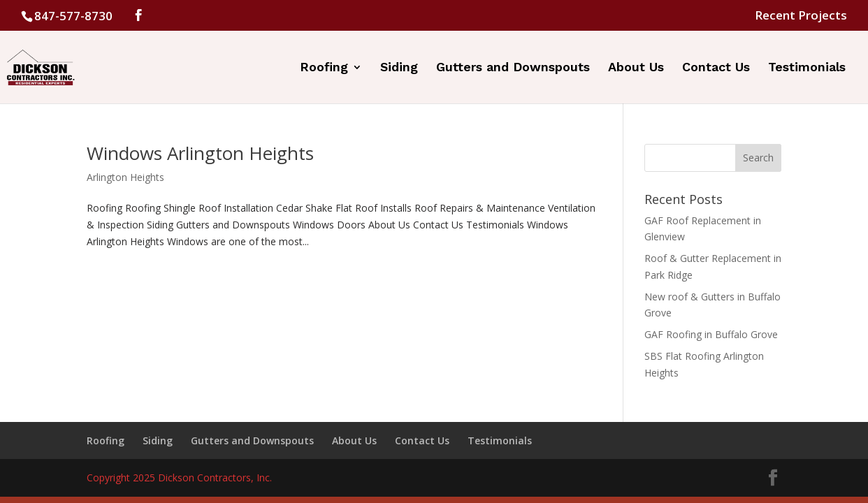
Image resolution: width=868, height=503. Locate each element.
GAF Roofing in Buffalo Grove (711, 334)
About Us (636, 68)
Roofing (324, 68)
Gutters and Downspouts (513, 68)
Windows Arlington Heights (200, 153)
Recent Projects (801, 16)
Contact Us (716, 68)
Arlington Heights (125, 177)
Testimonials (807, 68)
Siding (399, 68)
